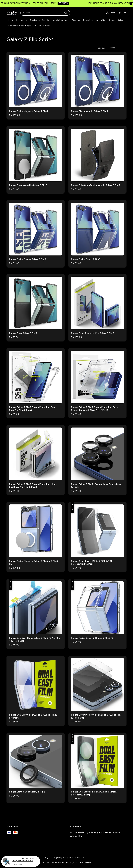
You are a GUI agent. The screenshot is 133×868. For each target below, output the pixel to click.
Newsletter (101, 20)
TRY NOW (68, 3)
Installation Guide (61, 20)
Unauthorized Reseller (40, 20)
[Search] (66, 13)
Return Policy (86, 863)
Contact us (88, 20)
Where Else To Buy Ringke (19, 26)
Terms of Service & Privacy (53, 863)
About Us (76, 20)
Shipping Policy (72, 863)
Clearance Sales (116, 20)
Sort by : (101, 48)
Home (11, 20)
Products (20, 20)
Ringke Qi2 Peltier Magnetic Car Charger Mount (24, 861)
